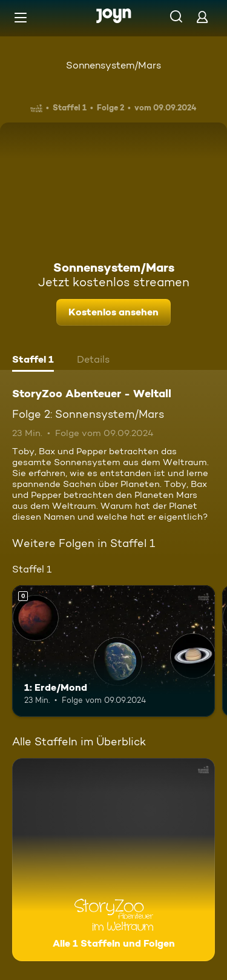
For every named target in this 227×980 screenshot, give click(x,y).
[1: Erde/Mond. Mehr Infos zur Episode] (113, 651)
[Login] (202, 17)
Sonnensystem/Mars (113, 65)
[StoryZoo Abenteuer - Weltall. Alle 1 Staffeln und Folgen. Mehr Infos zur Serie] (113, 860)
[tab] (33, 361)
